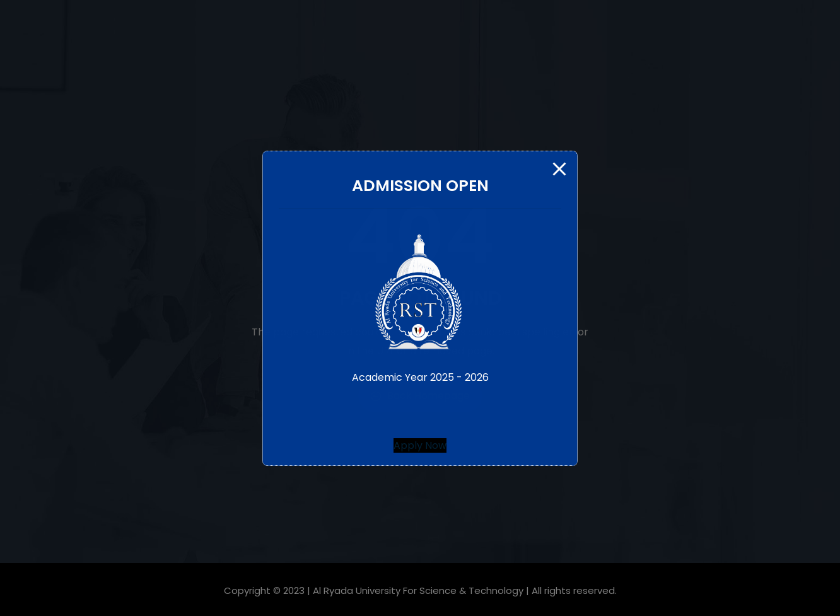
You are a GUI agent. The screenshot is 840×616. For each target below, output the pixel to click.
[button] (420, 445)
